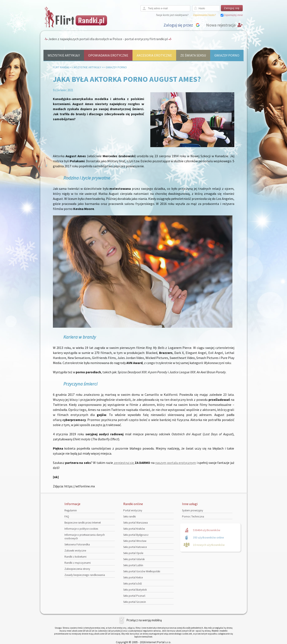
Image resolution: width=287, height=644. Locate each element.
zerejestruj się (124, 463)
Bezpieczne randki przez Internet (83, 523)
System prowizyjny (193, 510)
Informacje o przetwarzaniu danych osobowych (85, 537)
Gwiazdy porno (227, 55)
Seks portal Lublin (133, 565)
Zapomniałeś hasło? (204, 15)
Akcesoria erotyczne (154, 55)
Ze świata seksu (193, 55)
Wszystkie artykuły (64, 55)
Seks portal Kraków (134, 529)
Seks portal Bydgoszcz (136, 535)
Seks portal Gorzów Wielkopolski (142, 571)
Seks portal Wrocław (135, 541)
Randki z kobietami (75, 557)
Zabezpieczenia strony (77, 569)
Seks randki (130, 517)
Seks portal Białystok (135, 590)
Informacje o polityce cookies (81, 529)
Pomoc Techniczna (193, 517)
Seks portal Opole (133, 553)
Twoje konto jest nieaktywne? (172, 15)
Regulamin (71, 510)
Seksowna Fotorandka (77, 544)
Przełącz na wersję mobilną (144, 620)
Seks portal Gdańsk (134, 559)
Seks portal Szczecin (135, 602)
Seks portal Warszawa (136, 523)
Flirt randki (61, 67)
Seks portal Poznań (134, 596)
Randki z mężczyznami (78, 563)
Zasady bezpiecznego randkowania (85, 575)
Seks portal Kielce (133, 577)
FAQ (67, 517)
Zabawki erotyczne (75, 551)
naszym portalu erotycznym (176, 463)
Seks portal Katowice (135, 547)
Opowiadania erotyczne (108, 55)
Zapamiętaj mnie (233, 15)
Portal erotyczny (133, 510)
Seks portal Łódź (133, 584)
